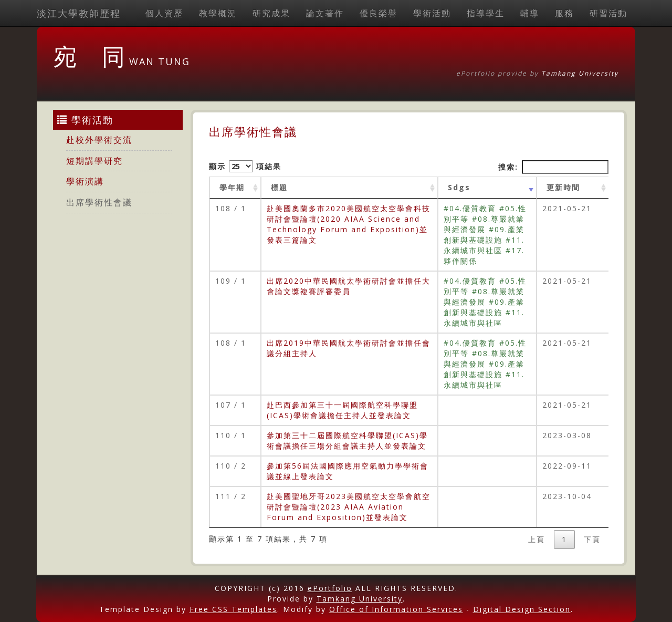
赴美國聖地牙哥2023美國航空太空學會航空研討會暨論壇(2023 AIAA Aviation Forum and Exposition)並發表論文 (349, 507)
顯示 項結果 (245, 166)
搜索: (553, 167)
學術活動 (432, 13)
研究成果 (271, 13)
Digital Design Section (522, 609)
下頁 (592, 539)
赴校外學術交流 (99, 140)
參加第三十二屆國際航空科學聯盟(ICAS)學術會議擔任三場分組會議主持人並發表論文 (347, 440)
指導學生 (486, 13)
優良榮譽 (379, 13)
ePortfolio (330, 588)
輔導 (530, 13)
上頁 (537, 539)
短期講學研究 (94, 161)
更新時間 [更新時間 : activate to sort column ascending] (563, 187)
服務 (564, 13)
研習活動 (608, 13)
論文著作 (325, 13)
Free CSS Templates (233, 609)
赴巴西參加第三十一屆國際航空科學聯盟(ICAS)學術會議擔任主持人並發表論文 (342, 410)
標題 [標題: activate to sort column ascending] (279, 187)
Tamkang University (580, 73)
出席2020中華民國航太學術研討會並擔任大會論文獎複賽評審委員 (349, 286)
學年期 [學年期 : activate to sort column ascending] (232, 187)
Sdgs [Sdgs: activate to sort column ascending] (459, 187)
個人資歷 (164, 13)
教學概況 (218, 13)
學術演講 (85, 181)
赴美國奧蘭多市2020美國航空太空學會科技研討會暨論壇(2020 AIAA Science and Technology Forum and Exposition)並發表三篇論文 (349, 224)
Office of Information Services (396, 609)
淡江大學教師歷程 (79, 13)
